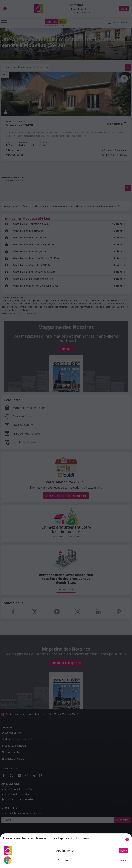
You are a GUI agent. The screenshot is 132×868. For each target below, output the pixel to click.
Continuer (121, 860)
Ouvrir (123, 851)
